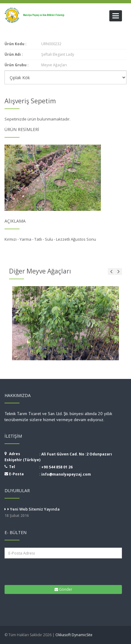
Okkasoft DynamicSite (74, 635)
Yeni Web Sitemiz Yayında (65, 513)
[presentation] (42, 571)
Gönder (63, 589)
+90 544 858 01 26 (57, 467)
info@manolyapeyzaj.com (66, 474)
